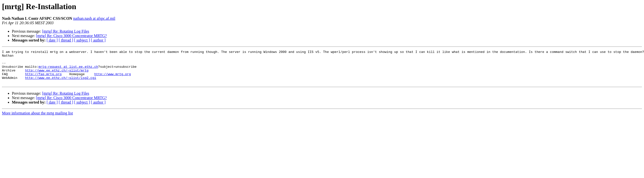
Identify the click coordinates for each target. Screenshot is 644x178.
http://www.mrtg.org (112, 79)
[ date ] (52, 40)
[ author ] (98, 40)
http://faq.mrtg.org (43, 79)
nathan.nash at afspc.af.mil (94, 18)
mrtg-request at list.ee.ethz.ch (68, 70)
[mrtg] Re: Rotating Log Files (66, 31)
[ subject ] (82, 40)
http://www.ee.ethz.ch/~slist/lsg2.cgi (61, 84)
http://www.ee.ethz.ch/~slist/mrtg (57, 75)
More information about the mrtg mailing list (37, 120)
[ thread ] (66, 40)
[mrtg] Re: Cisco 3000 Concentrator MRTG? (71, 36)
